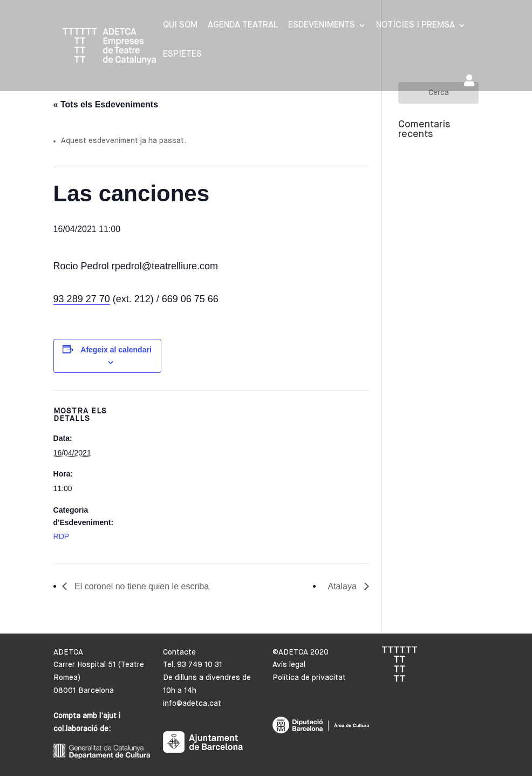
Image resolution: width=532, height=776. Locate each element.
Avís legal (289, 665)
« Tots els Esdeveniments (106, 104)
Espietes (182, 55)
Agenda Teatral (243, 26)
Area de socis (469, 80)
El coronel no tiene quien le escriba (141, 586)
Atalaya (343, 586)
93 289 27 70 (82, 299)
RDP (62, 536)
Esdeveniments (322, 26)
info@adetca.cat (192, 704)
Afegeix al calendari (116, 350)
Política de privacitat (309, 678)
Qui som (180, 26)
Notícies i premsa (415, 26)
